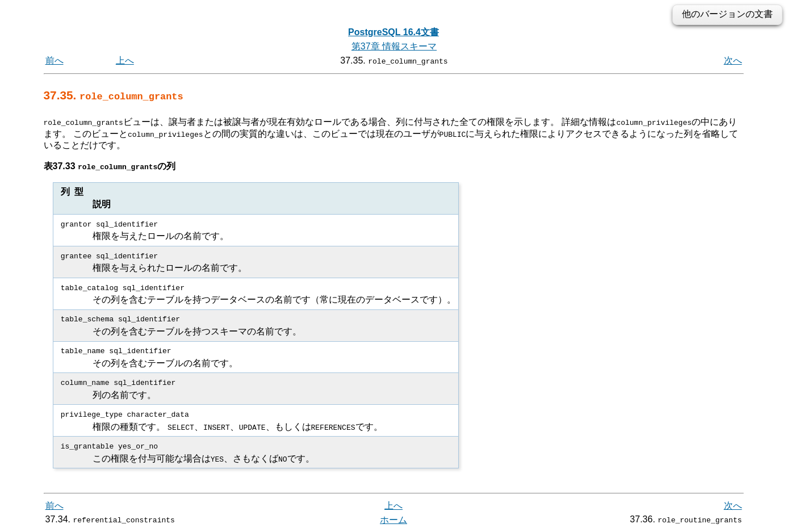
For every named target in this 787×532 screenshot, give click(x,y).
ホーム (393, 519)
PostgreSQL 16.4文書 (393, 32)
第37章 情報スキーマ (394, 46)
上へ (125, 60)
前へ (55, 60)
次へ (733, 60)
